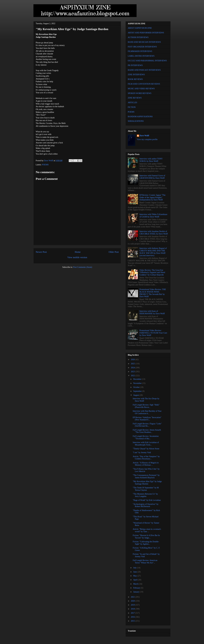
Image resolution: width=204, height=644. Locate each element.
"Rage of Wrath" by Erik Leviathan (147, 500)
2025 (133, 364)
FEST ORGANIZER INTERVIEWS (142, 47)
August (136, 395)
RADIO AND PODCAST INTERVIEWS (144, 70)
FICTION (132, 107)
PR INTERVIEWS (135, 65)
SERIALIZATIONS (136, 121)
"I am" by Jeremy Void (142, 452)
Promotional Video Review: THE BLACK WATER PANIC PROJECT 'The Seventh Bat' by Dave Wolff (153, 293)
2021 (133, 597)
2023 (133, 372)
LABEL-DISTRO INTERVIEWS (141, 56)
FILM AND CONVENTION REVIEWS (144, 84)
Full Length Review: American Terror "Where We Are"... (145, 562)
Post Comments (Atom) (83, 267)
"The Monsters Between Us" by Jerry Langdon (145, 495)
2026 (133, 360)
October (137, 387)
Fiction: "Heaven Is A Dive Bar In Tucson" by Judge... (146, 537)
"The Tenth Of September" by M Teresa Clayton (146, 489)
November (138, 383)
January (136, 592)
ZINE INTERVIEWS (136, 75)
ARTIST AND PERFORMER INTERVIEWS (146, 33)
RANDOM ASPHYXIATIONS (140, 117)
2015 (133, 621)
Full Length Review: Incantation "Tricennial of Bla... (146, 437)
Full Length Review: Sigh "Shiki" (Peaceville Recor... (146, 406)
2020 (133, 601)
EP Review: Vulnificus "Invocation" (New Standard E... (147, 419)
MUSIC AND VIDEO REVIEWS (141, 89)
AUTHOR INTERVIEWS (138, 37)
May (135, 576)
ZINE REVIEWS (135, 98)
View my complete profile (147, 139)
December (137, 379)
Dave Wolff (144, 136)
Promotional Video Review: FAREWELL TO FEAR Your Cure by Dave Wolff (153, 333)
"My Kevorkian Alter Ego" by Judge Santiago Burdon (147, 483)
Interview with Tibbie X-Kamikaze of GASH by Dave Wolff (153, 216)
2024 (133, 368)
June (135, 572)
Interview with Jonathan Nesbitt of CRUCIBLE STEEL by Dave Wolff (154, 233)
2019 (133, 605)
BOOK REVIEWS (135, 79)
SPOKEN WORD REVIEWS (140, 93)
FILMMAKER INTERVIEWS (140, 51)
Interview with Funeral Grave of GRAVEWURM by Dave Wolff (152, 177)
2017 (133, 613)
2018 (133, 609)
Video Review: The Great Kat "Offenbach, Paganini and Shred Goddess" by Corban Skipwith (152, 273)
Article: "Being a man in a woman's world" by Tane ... (147, 530)
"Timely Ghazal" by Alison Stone (146, 449)
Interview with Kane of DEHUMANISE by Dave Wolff (152, 312)
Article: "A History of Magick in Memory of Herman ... (146, 464)
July (135, 568)
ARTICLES (132, 103)
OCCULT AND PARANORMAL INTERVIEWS (147, 61)
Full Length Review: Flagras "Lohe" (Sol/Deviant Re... (147, 425)
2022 (133, 376)
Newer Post (41, 252)
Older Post (114, 252)
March (136, 584)
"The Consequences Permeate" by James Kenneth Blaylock (146, 476)
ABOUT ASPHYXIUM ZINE (140, 28)
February (137, 588)
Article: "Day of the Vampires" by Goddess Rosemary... (146, 458)
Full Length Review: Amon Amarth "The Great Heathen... (147, 431)
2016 (133, 617)
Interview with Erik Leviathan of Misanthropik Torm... (146, 444)
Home (78, 252)
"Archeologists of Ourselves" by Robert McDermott (146, 505)
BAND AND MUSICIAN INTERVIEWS (144, 42)
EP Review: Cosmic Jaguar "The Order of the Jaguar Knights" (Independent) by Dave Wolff (153, 197)
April (136, 580)
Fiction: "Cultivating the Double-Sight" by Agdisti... (146, 543)
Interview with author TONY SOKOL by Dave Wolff (151, 160)
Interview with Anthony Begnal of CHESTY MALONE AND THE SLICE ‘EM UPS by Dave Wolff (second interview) (153, 252)
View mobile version (77, 257)
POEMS (45, 165)
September (138, 391)
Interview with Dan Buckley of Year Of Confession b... (147, 412)
